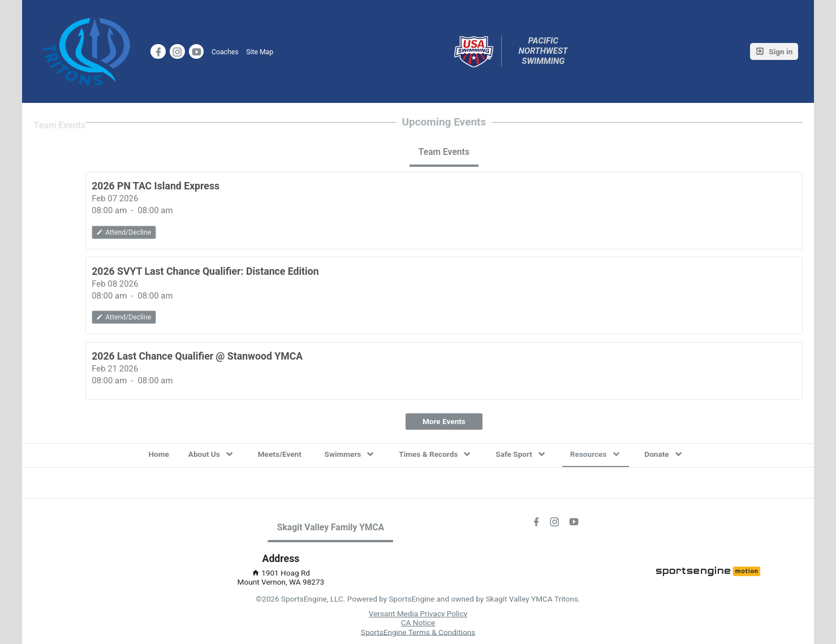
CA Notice (418, 623)
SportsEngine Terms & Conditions (418, 632)
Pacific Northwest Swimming (544, 51)
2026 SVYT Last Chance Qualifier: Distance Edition (205, 271)
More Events (444, 421)
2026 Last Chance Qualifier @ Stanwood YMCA (197, 356)
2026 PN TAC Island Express (156, 186)
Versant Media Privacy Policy (418, 613)
